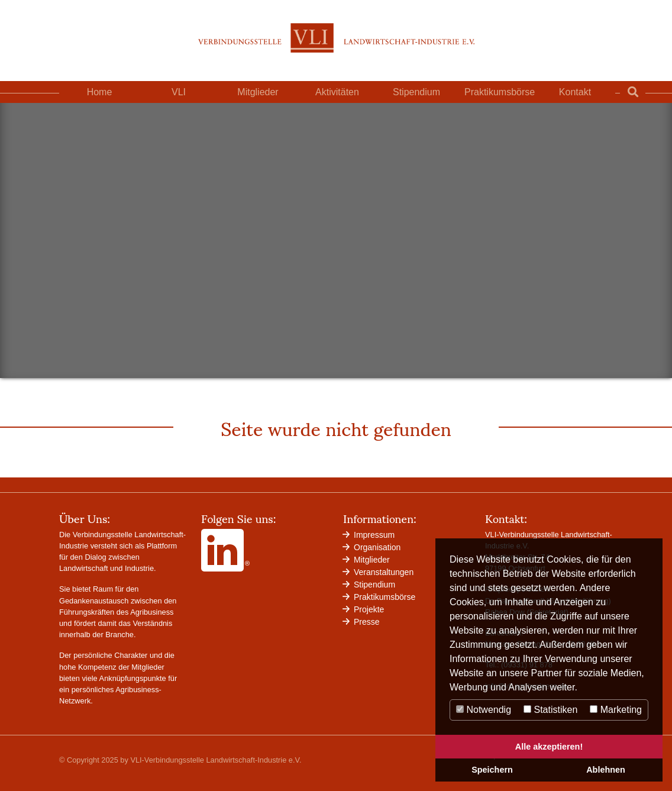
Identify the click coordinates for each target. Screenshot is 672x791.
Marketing (616, 710)
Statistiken (550, 710)
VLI (179, 92)
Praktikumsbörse (500, 92)
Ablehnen (606, 770)
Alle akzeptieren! (549, 747)
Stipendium (416, 92)
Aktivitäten (337, 92)
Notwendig (484, 710)
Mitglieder (258, 92)
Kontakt (575, 92)
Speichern (492, 770)
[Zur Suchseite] (633, 92)
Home (100, 92)
